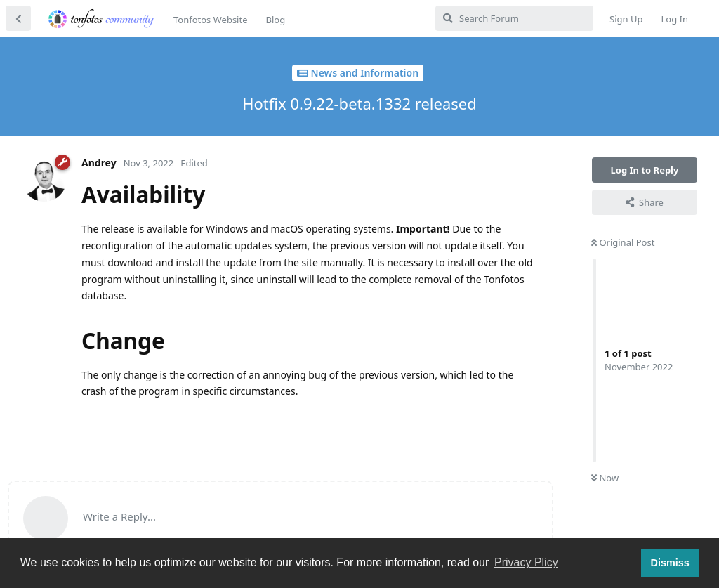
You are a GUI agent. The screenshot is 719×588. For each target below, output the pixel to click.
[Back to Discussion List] (18, 18)
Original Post (623, 242)
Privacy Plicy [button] (526, 562)
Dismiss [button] (669, 563)
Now (605, 478)
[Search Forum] (514, 18)
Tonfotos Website (210, 20)
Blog (275, 20)
